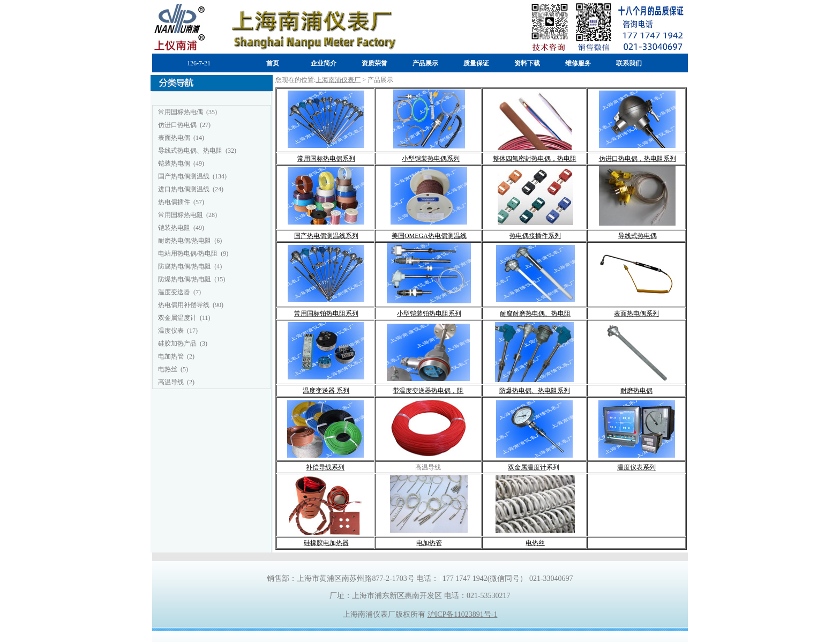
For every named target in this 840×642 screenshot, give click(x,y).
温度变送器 (174, 292)
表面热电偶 (174, 138)
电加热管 (171, 356)
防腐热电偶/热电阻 (185, 266)
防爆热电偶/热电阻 (185, 279)
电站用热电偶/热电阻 (188, 253)
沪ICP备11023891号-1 (463, 614)
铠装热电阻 (174, 228)
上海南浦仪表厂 (338, 80)
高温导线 (171, 382)
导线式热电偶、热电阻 (190, 151)
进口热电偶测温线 (184, 189)
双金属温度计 (177, 318)
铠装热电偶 (174, 163)
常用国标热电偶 (181, 112)
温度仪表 (171, 331)
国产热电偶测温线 (184, 176)
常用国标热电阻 (181, 215)
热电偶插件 (174, 202)
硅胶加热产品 (177, 344)
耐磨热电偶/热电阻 (185, 241)
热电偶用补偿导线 (184, 305)
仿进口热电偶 (177, 125)
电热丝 (168, 369)
